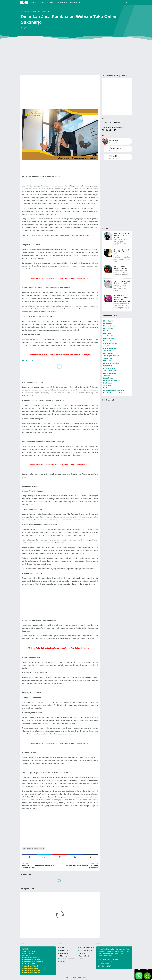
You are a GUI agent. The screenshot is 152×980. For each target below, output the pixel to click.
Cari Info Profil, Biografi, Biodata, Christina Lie (122, 282)
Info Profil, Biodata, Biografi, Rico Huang (120, 267)
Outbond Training (85, 956)
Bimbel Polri (74, 3)
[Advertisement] (76, 57)
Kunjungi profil (113, 142)
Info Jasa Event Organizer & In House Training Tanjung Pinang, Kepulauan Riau (122, 299)
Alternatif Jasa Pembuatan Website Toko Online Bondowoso (38, 867)
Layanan (34, 3)
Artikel (42, 3)
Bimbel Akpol (61, 3)
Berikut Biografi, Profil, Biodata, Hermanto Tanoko (121, 235)
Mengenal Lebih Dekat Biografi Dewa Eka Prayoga (121, 252)
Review (82, 959)
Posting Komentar (26, 28)
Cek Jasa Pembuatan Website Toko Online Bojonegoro (81, 867)
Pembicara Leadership (67, 959)
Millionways (63, 956)
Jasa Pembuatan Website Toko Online (34, 849)
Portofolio (50, 3)
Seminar (62, 962)
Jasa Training (64, 953)
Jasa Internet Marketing (86, 947)
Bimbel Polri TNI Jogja (105, 955)
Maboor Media (83, 977)
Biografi (62, 947)
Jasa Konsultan (64, 950)
